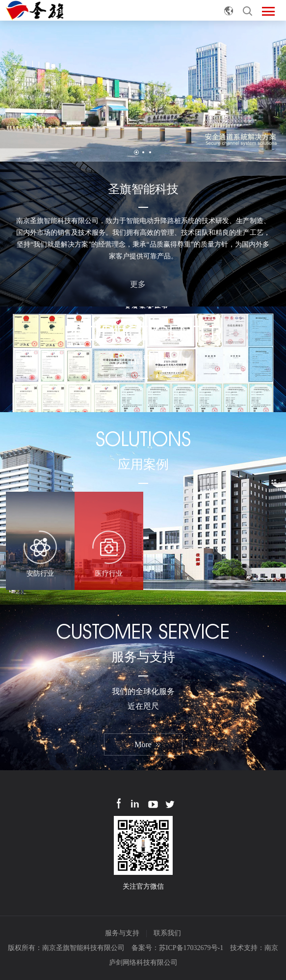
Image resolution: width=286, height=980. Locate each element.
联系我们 (167, 933)
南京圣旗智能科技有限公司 (83, 948)
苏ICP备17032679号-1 (191, 948)
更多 (143, 283)
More (143, 744)
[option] (143, 91)
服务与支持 (122, 933)
